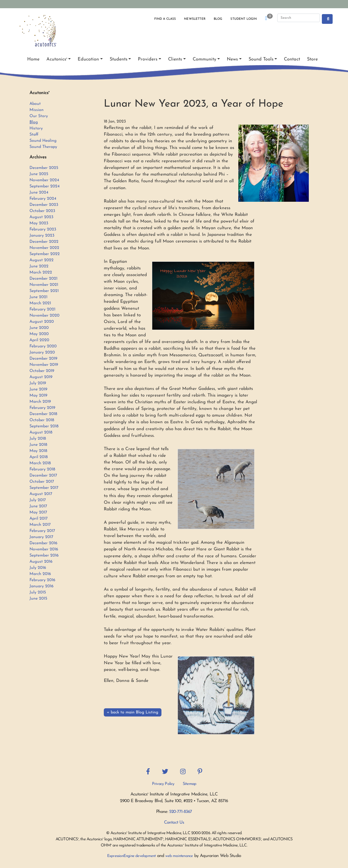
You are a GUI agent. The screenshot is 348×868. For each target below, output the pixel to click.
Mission (37, 110)
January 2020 (42, 352)
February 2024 (43, 199)
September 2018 (44, 426)
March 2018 (40, 463)
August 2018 (41, 432)
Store (312, 59)
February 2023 (43, 229)
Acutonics (57, 59)
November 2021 (44, 285)
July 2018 (38, 439)
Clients (175, 59)
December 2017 (43, 476)
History (36, 128)
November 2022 (44, 248)
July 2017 (38, 500)
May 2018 (38, 451)
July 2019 (38, 383)
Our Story (39, 116)
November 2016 (44, 549)
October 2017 (42, 482)
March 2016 (40, 574)
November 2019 (44, 365)
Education (88, 59)
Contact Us (174, 822)
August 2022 (42, 260)
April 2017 (39, 519)
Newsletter (195, 19)
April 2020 (39, 340)
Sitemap (189, 784)
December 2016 (43, 543)
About (35, 104)
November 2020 (44, 316)
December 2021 (43, 279)
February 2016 (42, 580)
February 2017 (42, 531)
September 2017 (44, 488)
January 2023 (42, 236)
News (232, 59)
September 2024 (45, 186)
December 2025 (44, 168)
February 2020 (43, 346)
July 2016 (38, 568)
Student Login (244, 19)
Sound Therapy (43, 147)
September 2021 (44, 291)
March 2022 (41, 272)
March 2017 (40, 525)
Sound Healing (43, 141)
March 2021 (40, 303)
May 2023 (39, 223)
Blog (218, 19)
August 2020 (42, 322)
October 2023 (42, 211)
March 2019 (40, 402)
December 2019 (43, 359)
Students (119, 59)
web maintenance (179, 856)
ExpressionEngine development (131, 856)
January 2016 (42, 586)
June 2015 (38, 599)
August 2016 (41, 562)
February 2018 (42, 469)
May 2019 (38, 396)
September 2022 (45, 254)
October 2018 (42, 420)
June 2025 (39, 174)
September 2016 (44, 556)
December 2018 (43, 414)
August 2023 (41, 217)
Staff (34, 135)
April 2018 (39, 457)
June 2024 (39, 193)
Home (33, 59)
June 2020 (39, 328)
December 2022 (44, 242)
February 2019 (42, 408)
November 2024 (44, 180)
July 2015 (38, 592)
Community (204, 59)
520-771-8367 (181, 812)
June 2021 (38, 297)
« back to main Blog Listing (133, 712)
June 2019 (38, 389)
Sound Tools (261, 59)
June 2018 (38, 445)
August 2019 (41, 377)
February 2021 (42, 309)
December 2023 (44, 205)
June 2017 (38, 506)
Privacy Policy (163, 784)
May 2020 (39, 334)
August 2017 (41, 494)
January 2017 (41, 537)
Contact (292, 59)
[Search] (299, 18)
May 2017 (38, 512)
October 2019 (42, 371)
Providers (148, 59)
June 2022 (39, 266)
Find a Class (165, 19)
